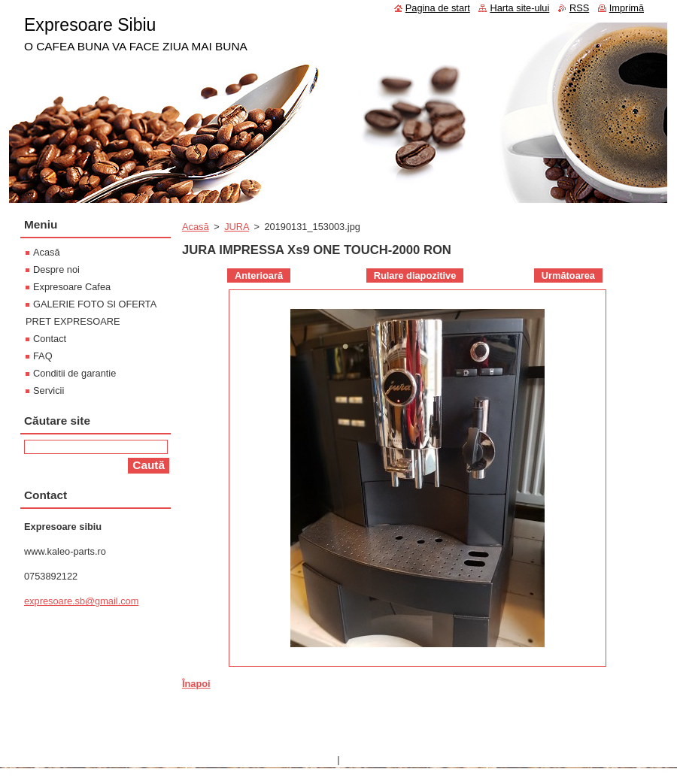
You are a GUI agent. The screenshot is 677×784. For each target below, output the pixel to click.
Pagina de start (438, 8)
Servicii (49, 390)
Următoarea (568, 275)
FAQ (43, 356)
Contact (50, 339)
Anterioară (259, 275)
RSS (579, 8)
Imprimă (627, 8)
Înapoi (196, 684)
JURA (237, 227)
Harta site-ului (519, 8)
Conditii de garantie (74, 373)
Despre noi (56, 269)
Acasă (196, 227)
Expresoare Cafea (72, 287)
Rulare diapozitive (415, 275)
